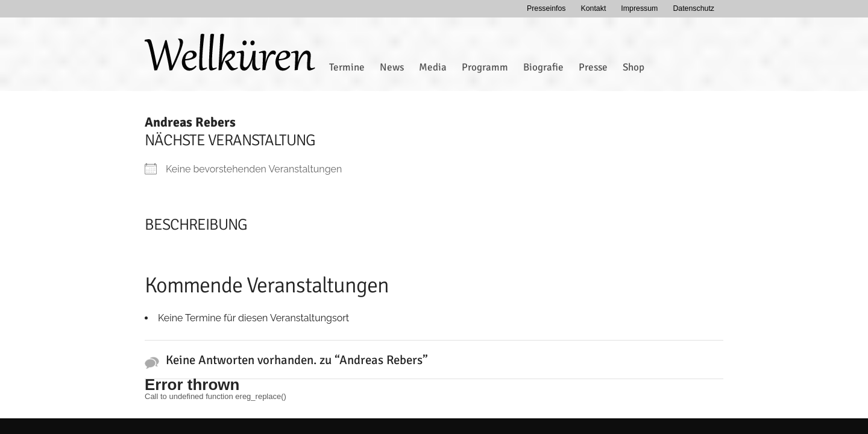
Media (433, 67)
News (392, 67)
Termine (347, 67)
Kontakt (593, 8)
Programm (485, 67)
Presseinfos (546, 8)
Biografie (543, 67)
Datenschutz (693, 8)
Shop (634, 67)
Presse (593, 67)
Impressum (639, 8)
